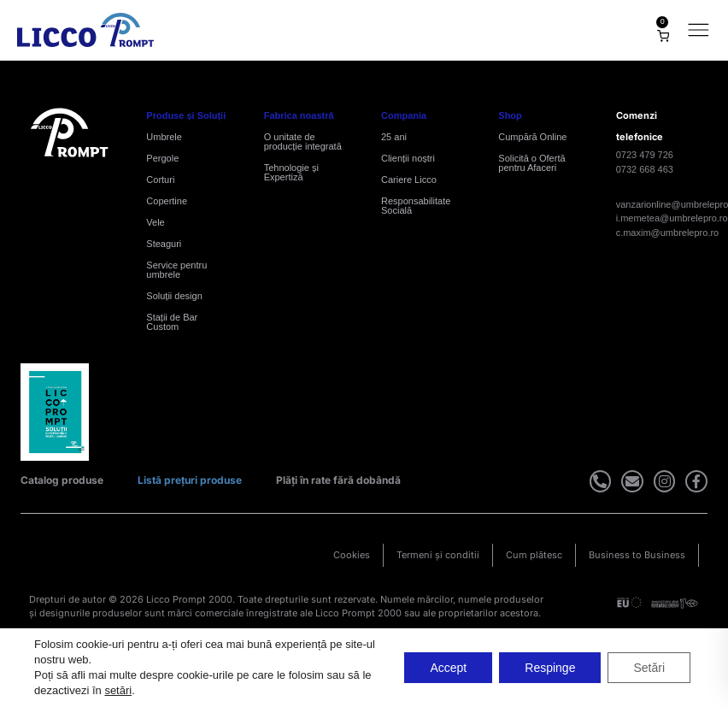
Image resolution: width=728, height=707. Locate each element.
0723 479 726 (645, 155)
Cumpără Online (532, 137)
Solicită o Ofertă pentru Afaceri (531, 163)
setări (118, 690)
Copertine (167, 201)
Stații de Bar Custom (172, 322)
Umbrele (164, 137)
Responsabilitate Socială (416, 206)
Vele (155, 222)
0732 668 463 (645, 169)
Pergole (162, 158)
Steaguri (164, 244)
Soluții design (174, 296)
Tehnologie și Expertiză (291, 172)
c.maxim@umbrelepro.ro (668, 233)
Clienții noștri (408, 158)
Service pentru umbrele (176, 270)
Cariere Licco (409, 180)
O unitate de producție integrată (303, 141)
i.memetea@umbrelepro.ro (672, 218)
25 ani (394, 137)
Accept (448, 668)
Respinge (550, 668)
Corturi (160, 180)
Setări (649, 668)
